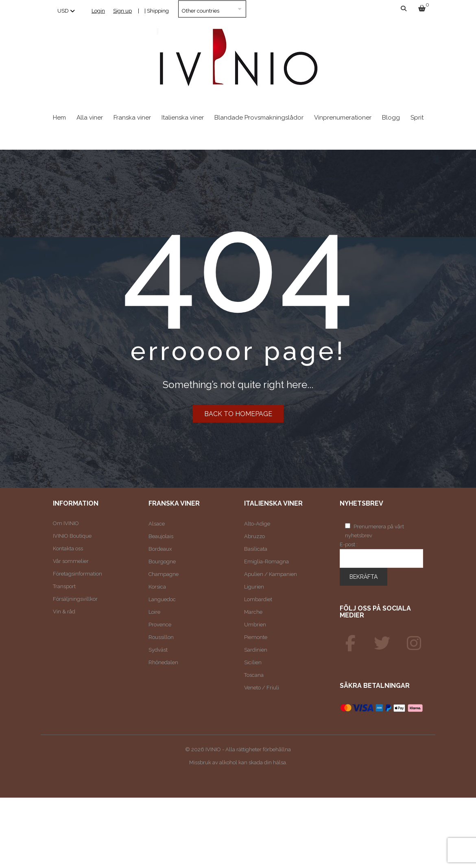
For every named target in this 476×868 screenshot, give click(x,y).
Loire (154, 612)
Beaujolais (161, 536)
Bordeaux (160, 549)
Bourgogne (162, 562)
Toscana (254, 675)
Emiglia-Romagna (266, 562)
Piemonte (256, 637)
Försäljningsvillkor (75, 599)
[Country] (212, 9)
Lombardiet (258, 599)
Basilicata (256, 549)
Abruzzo (254, 536)
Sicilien (253, 662)
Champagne (164, 574)
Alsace (157, 524)
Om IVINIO (66, 523)
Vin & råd (64, 612)
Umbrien (255, 625)
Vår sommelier (71, 561)
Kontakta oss (68, 548)
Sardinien (256, 650)
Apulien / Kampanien (271, 574)
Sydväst (158, 650)
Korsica (157, 587)
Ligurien (254, 587)
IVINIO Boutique (72, 536)
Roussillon (161, 637)
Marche (253, 612)
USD (63, 11)
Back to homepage (238, 414)
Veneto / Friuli (262, 688)
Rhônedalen (163, 662)
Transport (64, 586)
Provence (160, 625)
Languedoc (162, 599)
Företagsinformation (78, 574)
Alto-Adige (257, 524)
